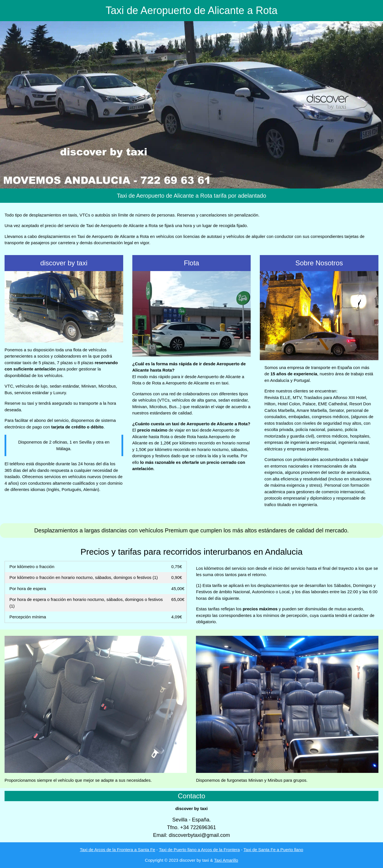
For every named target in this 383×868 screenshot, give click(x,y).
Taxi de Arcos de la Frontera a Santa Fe (117, 850)
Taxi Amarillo (226, 860)
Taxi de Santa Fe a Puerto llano (273, 850)
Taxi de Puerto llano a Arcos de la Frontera (199, 850)
